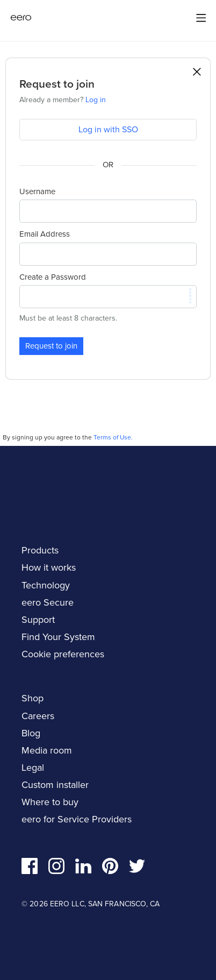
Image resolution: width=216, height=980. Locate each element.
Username (37, 191)
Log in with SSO (108, 129)
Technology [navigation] (46, 585)
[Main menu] (201, 18)
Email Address (45, 234)
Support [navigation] (38, 620)
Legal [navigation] (33, 768)
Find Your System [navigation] (58, 637)
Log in (96, 100)
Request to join (51, 346)
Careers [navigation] (38, 716)
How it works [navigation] (49, 567)
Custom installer (55, 785)
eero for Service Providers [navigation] (77, 819)
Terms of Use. (113, 437)
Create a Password (53, 277)
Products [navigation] (40, 550)
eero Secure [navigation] (48, 602)
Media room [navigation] (47, 750)
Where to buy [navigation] (50, 802)
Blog (31, 733)
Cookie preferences (63, 654)
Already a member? (63, 100)
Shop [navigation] (33, 698)
